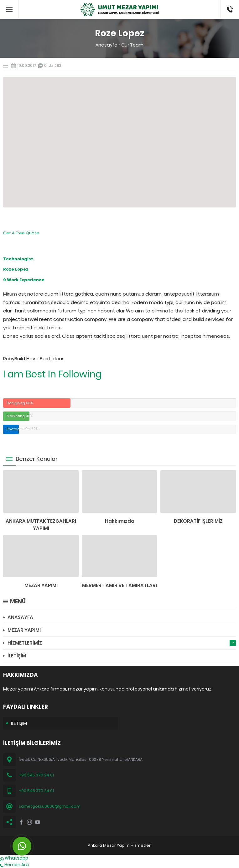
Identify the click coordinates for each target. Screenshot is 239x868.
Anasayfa (107, 45)
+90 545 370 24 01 (36, 775)
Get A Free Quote (21, 233)
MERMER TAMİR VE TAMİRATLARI (119, 585)
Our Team (132, 45)
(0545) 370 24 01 (228, 9)
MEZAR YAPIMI (41, 585)
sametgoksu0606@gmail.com (50, 806)
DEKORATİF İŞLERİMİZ (198, 521)
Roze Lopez (16, 269)
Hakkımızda (120, 521)
